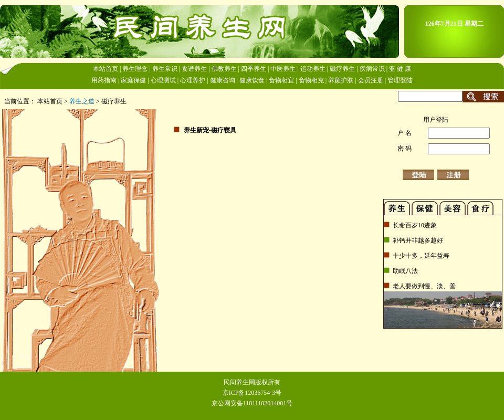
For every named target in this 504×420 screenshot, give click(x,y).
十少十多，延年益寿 (420, 256)
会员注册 (371, 80)
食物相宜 (281, 80)
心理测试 (163, 80)
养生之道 (82, 101)
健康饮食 (252, 80)
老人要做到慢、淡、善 (423, 286)
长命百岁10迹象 (414, 225)
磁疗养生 (342, 69)
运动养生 (313, 69)
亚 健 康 (400, 69)
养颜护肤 (341, 80)
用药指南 (104, 80)
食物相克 (311, 80)
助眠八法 (405, 271)
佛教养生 (224, 69)
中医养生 (283, 69)
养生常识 (165, 69)
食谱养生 (194, 69)
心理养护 (193, 80)
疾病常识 (372, 69)
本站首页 (106, 69)
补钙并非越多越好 (417, 240)
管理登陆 (400, 80)
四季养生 (254, 69)
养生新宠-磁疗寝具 (210, 130)
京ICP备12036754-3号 (252, 393)
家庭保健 (133, 80)
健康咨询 (223, 80)
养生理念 (135, 69)
